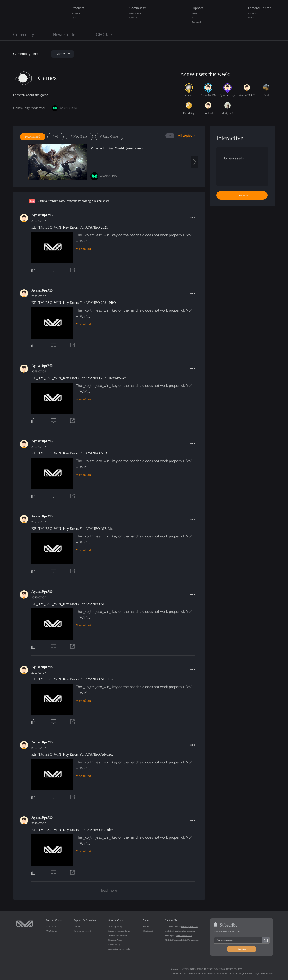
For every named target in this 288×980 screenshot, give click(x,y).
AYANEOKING (65, 108)
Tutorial (77, 927)
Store (74, 18)
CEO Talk (134, 18)
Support (197, 8)
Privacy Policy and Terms (119, 931)
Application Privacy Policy (120, 949)
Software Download (82, 931)
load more (109, 890)
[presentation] (195, 162)
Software (76, 13)
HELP (194, 18)
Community (138, 8)
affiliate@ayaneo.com (190, 940)
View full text (83, 249)
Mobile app (253, 13)
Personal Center (259, 8)
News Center (135, 13)
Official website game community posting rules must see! (74, 201)
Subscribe (242, 949)
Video (194, 13)
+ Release (242, 195)
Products (78, 8)
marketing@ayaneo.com (185, 931)
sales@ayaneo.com (184, 935)
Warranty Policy (115, 927)
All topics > (186, 135)
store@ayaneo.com (189, 927)
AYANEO (147, 927)
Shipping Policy (115, 940)
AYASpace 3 (148, 931)
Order (251, 18)
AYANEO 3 (51, 927)
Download (196, 22)
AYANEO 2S (51, 931)
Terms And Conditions (118, 935)
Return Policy (114, 944)
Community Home (27, 54)
